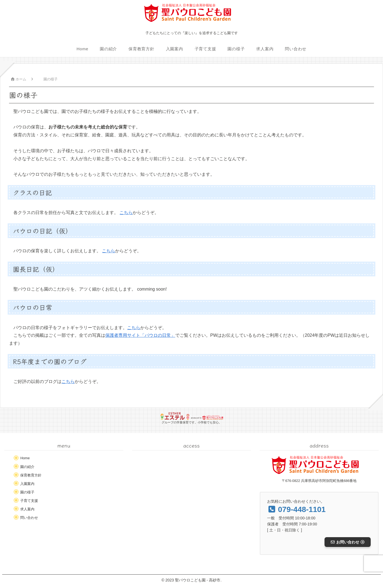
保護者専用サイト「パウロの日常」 (140, 335)
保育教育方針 (31, 475)
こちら (126, 213)
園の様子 (27, 492)
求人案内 (27, 509)
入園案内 (27, 484)
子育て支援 (29, 501)
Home (25, 458)
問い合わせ (29, 518)
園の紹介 (27, 467)
